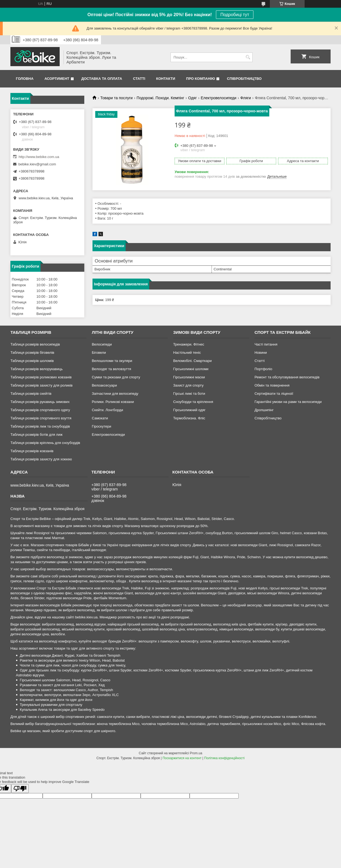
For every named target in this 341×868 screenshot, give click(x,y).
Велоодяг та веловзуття (111, 369)
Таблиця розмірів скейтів (31, 394)
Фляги (246, 98)
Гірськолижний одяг (189, 410)
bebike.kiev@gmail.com (37, 164)
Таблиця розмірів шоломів (32, 361)
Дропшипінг (264, 410)
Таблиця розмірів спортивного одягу (40, 410)
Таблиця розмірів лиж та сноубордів (40, 426)
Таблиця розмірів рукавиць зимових (40, 402)
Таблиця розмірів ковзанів (32, 451)
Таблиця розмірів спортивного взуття (41, 418)
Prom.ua (196, 753)
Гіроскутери (101, 426)
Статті (139, 79)
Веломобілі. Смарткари (193, 361)
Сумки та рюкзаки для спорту (116, 377)
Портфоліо (263, 369)
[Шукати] (248, 57)
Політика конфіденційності (224, 758)
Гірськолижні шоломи (191, 369)
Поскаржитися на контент (182, 758)
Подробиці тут (235, 15)
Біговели (99, 353)
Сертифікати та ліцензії (274, 394)
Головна (25, 79)
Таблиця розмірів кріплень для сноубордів (45, 443)
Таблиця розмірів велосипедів (35, 344)
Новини (261, 353)
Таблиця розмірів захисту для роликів (41, 385)
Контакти (166, 79)
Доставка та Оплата (102, 79)
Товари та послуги (116, 98)
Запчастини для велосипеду (115, 394)
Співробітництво (244, 79)
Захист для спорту (188, 385)
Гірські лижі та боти (189, 394)
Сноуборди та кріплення (193, 402)
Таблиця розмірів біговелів (32, 353)
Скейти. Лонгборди (107, 410)
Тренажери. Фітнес (189, 344)
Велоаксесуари (104, 385)
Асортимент (57, 79)
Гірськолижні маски (189, 377)
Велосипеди (102, 344)
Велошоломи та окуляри (112, 361)
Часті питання (266, 344)
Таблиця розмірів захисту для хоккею (41, 459)
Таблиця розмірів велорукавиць (37, 369)
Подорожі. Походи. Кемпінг (160, 98)
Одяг (193, 98)
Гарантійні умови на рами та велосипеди (288, 402)
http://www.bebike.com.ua (39, 157)
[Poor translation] (20, 789)
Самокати (100, 418)
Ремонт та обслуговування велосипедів (287, 377)
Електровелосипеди (218, 98)
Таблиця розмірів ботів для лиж (36, 435)
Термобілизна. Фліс (189, 418)
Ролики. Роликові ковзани (113, 402)
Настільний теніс (187, 353)
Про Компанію (201, 79)
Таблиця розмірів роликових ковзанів (41, 377)
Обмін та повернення (272, 385)
